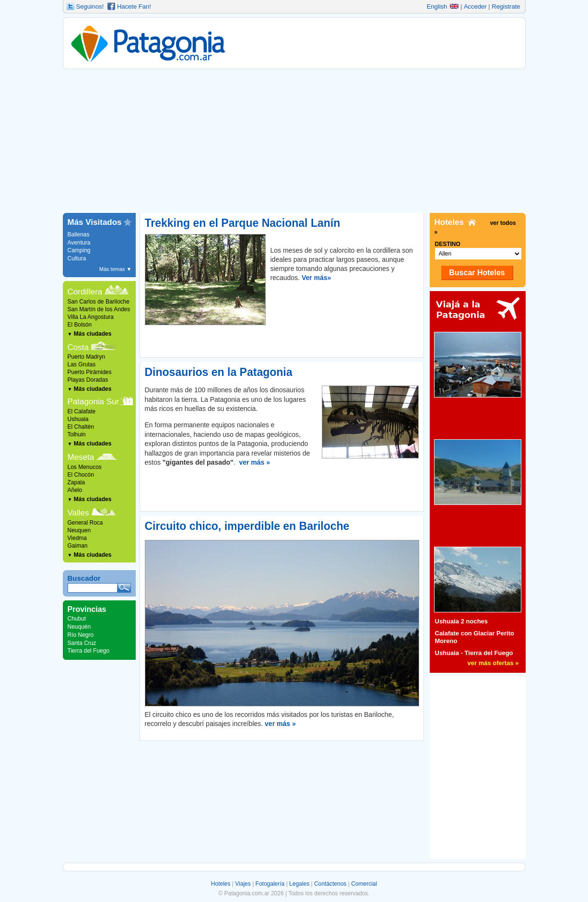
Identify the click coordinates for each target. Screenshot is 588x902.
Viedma (77, 538)
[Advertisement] (294, 141)
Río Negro (81, 635)
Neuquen (79, 530)
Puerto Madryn (87, 357)
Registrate (506, 6)
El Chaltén (81, 427)
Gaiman (78, 546)
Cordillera (85, 292)
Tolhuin (77, 434)
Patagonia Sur (94, 402)
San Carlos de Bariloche (99, 302)
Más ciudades (90, 334)
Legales (299, 884)
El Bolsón (80, 325)
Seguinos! (90, 6)
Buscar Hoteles (477, 273)
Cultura (77, 258)
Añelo (75, 490)
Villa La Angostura (91, 317)
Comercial (364, 884)
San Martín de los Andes (99, 309)
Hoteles (221, 884)
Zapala (76, 482)
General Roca (85, 523)
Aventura (79, 243)
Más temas (116, 269)
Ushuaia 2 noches (462, 621)
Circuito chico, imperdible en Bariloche (247, 526)
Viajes (243, 884)
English (443, 6)
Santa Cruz (82, 643)
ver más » (254, 462)
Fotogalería (270, 884)
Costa (78, 347)
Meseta (81, 457)
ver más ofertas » (493, 663)
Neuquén (79, 627)
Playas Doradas (88, 380)
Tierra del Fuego (89, 651)
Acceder (475, 6)
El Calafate (82, 411)
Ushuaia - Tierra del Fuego (474, 653)
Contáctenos (330, 884)
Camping (79, 250)
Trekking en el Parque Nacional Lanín (243, 223)
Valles (78, 513)
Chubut (77, 619)
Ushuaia (78, 419)
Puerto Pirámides (90, 372)
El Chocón (81, 475)
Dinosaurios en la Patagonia (219, 372)
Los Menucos (85, 467)
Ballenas (79, 234)
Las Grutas (82, 364)
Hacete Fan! (134, 6)
